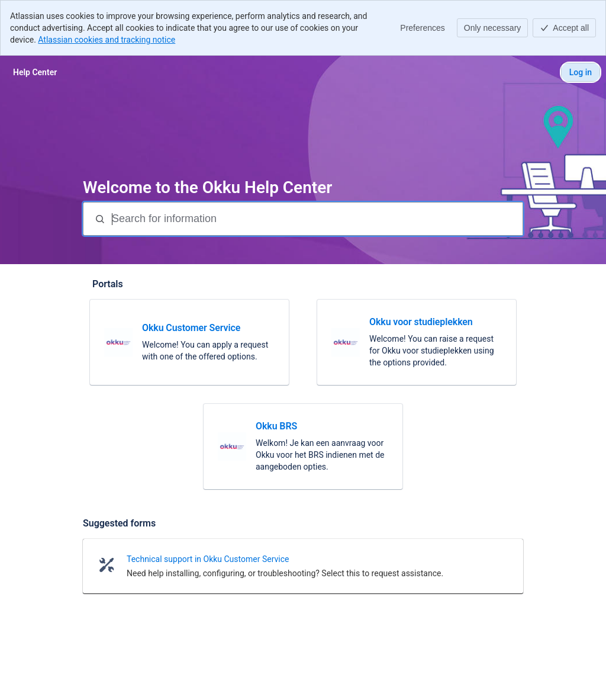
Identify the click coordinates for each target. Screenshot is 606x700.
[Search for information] (316, 219)
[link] (189, 342)
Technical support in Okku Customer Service (208, 559)
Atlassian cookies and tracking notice (107, 40)
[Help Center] (35, 72)
